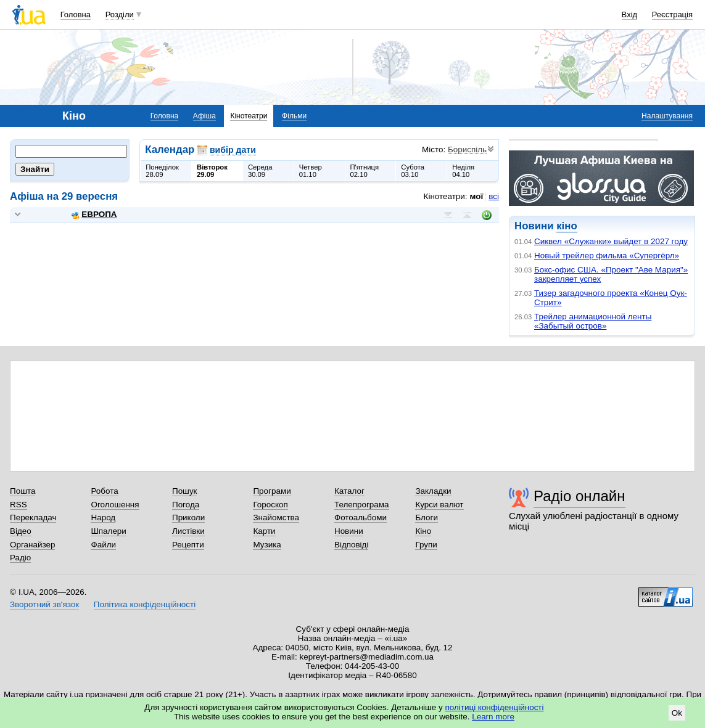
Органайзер (32, 545)
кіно (567, 226)
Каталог (349, 491)
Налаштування (667, 116)
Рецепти (188, 545)
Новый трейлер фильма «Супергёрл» (607, 256)
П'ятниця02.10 (365, 171)
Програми (272, 491)
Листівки (188, 531)
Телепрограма (362, 505)
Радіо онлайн (579, 496)
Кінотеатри (249, 116)
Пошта (23, 491)
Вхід (630, 14)
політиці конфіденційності (495, 707)
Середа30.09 (260, 171)
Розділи (120, 14)
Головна (76, 14)
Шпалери (108, 531)
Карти (264, 531)
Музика (267, 545)
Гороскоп (270, 505)
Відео (21, 531)
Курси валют (439, 505)
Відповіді (352, 545)
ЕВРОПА (94, 214)
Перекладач (33, 517)
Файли (103, 545)
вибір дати (233, 150)
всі (494, 196)
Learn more (493, 717)
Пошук (185, 491)
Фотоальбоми (361, 517)
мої (477, 196)
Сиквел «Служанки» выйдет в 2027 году (611, 241)
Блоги (427, 517)
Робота (104, 491)
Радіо (20, 558)
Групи (426, 545)
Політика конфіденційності (145, 604)
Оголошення (115, 505)
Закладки (433, 491)
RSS (19, 505)
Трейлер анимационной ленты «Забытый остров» (593, 321)
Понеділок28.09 (162, 171)
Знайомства (276, 517)
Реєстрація (672, 14)
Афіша (204, 116)
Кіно (423, 531)
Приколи (188, 517)
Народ (103, 517)
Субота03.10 (413, 171)
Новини (349, 531)
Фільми (294, 116)
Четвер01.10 (311, 171)
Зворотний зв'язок (44, 604)
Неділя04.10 (463, 171)
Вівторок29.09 (212, 171)
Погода (186, 505)
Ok (677, 713)
